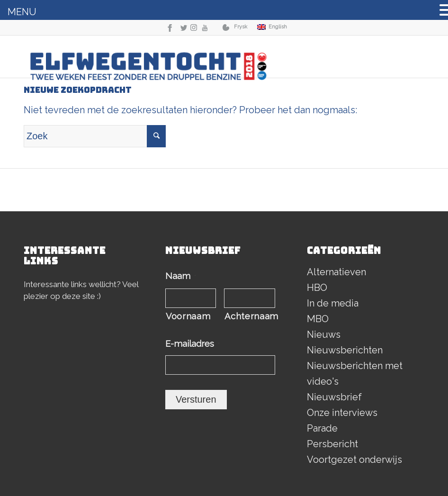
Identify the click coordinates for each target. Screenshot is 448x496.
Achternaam (250, 316)
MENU (22, 12)
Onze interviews (342, 413)
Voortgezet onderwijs (354, 460)
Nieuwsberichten (345, 350)
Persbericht (332, 444)
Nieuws (324, 334)
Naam (181, 276)
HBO (317, 288)
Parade (322, 428)
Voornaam (188, 316)
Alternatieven (336, 272)
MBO (318, 319)
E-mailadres (193, 344)
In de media (333, 303)
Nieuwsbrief (334, 397)
